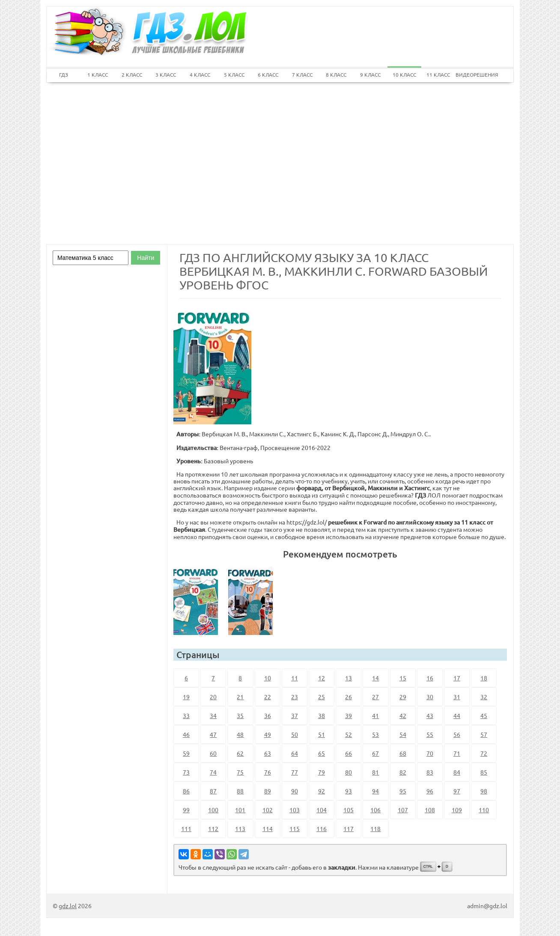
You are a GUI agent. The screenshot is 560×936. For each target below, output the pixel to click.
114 (268, 829)
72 (484, 753)
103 (295, 810)
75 (240, 772)
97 (457, 791)
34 (213, 715)
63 (268, 753)
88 (240, 791)
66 (349, 753)
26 (349, 697)
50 (295, 734)
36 (268, 715)
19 (186, 697)
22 (268, 697)
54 (403, 734)
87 (213, 791)
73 (186, 772)
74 (213, 772)
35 (240, 715)
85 (484, 772)
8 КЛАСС (336, 75)
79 (322, 772)
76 (268, 772)
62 (240, 753)
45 (484, 715)
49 (268, 734)
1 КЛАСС (98, 75)
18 (484, 678)
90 (295, 791)
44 (457, 715)
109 (457, 810)
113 (240, 829)
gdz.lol (68, 906)
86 (186, 791)
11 (295, 678)
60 (213, 753)
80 (349, 772)
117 (349, 829)
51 (322, 734)
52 (349, 734)
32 (484, 697)
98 (484, 791)
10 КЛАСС (404, 75)
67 (375, 753)
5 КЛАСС (234, 75)
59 (186, 753)
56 (457, 734)
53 (375, 734)
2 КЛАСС (132, 75)
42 (403, 715)
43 (430, 715)
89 (268, 791)
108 (430, 810)
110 (484, 810)
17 (457, 678)
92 (322, 791)
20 (213, 697)
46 (186, 734)
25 (322, 697)
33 (186, 715)
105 (349, 810)
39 (349, 715)
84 (457, 772)
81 (375, 772)
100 (213, 810)
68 (403, 753)
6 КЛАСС (268, 75)
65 (322, 753)
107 (403, 810)
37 (295, 715)
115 (295, 829)
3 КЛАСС (166, 75)
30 (430, 697)
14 (375, 678)
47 (213, 734)
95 (403, 791)
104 (322, 810)
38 (322, 715)
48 (240, 734)
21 (240, 697)
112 (213, 829)
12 (322, 678)
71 (457, 753)
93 (349, 791)
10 (268, 678)
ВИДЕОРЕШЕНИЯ (473, 75)
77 (295, 772)
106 (375, 810)
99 (186, 810)
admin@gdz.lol (487, 906)
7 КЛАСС (302, 75)
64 (295, 753)
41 (375, 715)
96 (430, 791)
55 (430, 734)
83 (430, 772)
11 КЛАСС (438, 75)
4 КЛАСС (200, 75)
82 (403, 772)
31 (457, 697)
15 (403, 678)
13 (349, 678)
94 (375, 791)
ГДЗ (64, 75)
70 (430, 753)
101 (240, 810)
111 (186, 829)
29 (403, 697)
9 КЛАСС (370, 75)
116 (322, 829)
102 (268, 810)
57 (484, 734)
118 (375, 829)
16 (430, 678)
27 (375, 697)
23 (295, 697)
